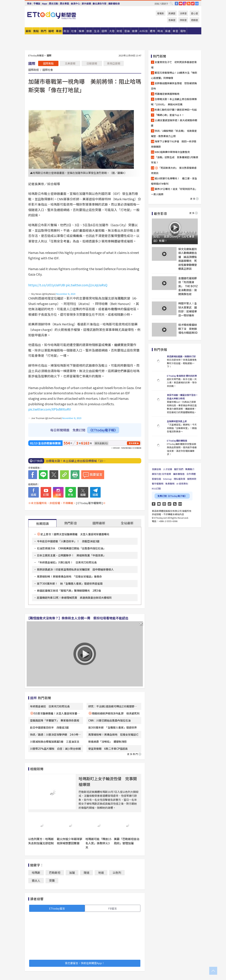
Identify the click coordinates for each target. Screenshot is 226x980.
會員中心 (75, 4)
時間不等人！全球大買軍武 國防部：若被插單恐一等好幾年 (188, 309)
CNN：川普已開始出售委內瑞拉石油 (109, 720)
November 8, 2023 (66, 294)
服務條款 (192, 479)
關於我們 (179, 469)
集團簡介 (190, 469)
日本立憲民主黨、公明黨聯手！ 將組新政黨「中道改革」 (71, 555)
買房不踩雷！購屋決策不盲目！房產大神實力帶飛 (182, 397)
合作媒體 (191, 474)
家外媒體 (86, 4)
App (45, 4)
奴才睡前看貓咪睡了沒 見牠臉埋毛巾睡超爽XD (188, 329)
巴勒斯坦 (55, 873)
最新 (28, 31)
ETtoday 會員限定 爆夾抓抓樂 (182, 376)
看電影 (161, 13)
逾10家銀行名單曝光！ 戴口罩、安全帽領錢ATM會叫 (174, 181)
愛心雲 (194, 13)
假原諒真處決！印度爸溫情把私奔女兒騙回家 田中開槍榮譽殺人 (75, 569)
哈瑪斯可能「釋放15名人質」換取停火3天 (98, 843)
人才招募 (168, 469)
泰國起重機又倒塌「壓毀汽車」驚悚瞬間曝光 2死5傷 (69, 591)
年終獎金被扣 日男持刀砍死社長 (50, 706)
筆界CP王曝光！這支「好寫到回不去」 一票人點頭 (175, 192)
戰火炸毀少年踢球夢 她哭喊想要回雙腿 (71, 841)
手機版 (37, 4)
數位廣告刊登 (100, 4)
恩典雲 (172, 20)
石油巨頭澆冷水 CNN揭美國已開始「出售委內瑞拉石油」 (71, 548)
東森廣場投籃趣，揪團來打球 (181, 356)
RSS (189, 4)
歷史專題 (64, 4)
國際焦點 (48, 63)
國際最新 (99, 523)
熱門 (44, 31)
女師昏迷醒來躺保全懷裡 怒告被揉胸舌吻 (174, 86)
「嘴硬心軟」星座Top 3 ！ (169, 115)
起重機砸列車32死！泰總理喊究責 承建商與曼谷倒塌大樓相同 (74, 598)
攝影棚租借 (114, 4)
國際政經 (34, 70)
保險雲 (183, 20)
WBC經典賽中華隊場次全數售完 (172, 152)
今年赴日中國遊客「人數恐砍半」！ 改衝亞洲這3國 (68, 541)
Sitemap (167, 479)
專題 (59, 31)
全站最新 (127, 523)
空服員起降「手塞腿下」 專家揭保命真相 (55, 720)
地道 (101, 873)
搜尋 (171, 3)
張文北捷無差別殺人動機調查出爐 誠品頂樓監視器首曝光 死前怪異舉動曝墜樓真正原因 (188, 259)
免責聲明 (170, 484)
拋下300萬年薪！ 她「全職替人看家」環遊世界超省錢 (70, 583)
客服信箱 (156, 479)
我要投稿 (156, 469)
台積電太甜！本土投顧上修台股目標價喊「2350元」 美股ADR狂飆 (174, 102)
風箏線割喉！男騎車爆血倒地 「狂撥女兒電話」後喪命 (69, 576)
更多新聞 (133, 443)
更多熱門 (134, 754)
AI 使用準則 (182, 484)
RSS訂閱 (156, 489)
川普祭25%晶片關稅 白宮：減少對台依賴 (55, 749)
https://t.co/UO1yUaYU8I (47, 285)
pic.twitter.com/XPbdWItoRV (50, 409)
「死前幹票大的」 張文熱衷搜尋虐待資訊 (174, 170)
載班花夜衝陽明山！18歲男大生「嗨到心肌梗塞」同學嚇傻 (174, 75)
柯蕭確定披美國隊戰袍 (167, 94)
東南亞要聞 (114, 63)
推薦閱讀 (42, 523)
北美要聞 (70, 63)
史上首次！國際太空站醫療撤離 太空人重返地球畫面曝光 (75, 534)
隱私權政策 (179, 479)
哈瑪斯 (36, 873)
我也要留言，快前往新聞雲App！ (85, 963)
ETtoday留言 (57, 908)
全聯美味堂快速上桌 (177, 421)
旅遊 (89, 31)
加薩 (72, 873)
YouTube (181, 4)
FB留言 (113, 908)
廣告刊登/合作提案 (161, 474)
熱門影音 (71, 523)
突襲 (52, 880)
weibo (193, 4)
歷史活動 (53, 4)
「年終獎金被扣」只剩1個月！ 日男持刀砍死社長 (67, 562)
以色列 (117, 873)
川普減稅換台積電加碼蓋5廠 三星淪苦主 (55, 742)
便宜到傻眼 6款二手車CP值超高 (108, 749)
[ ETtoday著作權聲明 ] (89, 503)
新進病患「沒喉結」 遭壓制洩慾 (108, 742)
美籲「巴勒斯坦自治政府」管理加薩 (127, 841)
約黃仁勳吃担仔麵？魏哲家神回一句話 (176, 110)
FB (177, 4)
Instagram (164, 504)
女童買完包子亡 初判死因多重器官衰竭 (174, 65)
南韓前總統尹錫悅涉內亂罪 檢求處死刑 (116, 713)
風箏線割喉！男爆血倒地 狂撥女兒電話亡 (113, 734)
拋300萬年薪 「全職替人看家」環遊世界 (113, 727)
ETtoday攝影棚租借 (177, 441)
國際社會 (48, 70)
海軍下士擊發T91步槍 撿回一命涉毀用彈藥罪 (174, 144)
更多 (194, 199)
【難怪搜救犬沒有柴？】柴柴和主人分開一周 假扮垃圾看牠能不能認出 (78, 618)
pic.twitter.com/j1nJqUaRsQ (87, 285)
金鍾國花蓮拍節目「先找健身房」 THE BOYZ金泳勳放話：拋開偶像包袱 (188, 286)
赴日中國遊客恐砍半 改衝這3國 (49, 727)
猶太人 (36, 880)
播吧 (51, 31)
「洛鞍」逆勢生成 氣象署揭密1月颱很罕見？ (175, 160)
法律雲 (183, 13)
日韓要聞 (92, 63)
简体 (29, 4)
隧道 (87, 873)
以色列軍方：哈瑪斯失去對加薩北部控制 (41, 841)
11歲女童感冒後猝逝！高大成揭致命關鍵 (174, 123)
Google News (197, 4)
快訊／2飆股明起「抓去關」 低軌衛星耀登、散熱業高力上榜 (174, 133)
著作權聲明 (158, 484)
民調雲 (172, 13)
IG (185, 4)
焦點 (36, 31)
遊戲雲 (194, 20)
